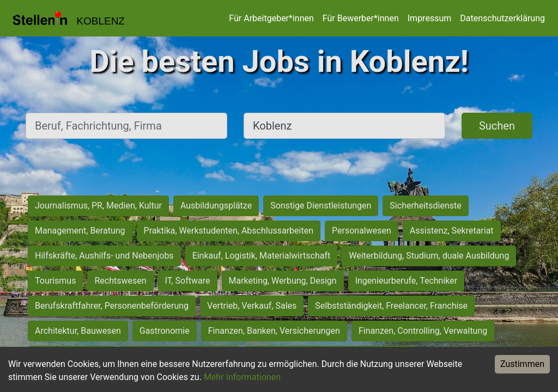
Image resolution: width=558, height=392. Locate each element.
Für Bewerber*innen (361, 18)
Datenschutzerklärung (502, 18)
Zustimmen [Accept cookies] (522, 364)
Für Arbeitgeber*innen (271, 18)
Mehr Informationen (242, 377)
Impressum (430, 18)
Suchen (497, 126)
